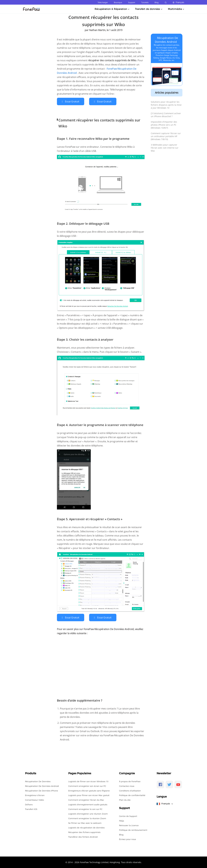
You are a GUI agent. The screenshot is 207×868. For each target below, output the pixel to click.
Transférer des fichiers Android (83, 837)
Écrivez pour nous (127, 839)
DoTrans (29, 804)
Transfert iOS (31, 809)
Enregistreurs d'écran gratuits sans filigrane (89, 790)
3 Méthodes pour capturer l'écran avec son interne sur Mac (165, 148)
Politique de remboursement (133, 830)
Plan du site (125, 800)
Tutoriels (145, 2)
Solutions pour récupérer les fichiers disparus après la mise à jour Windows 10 (166, 105)
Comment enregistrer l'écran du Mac (86, 800)
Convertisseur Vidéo (34, 800)
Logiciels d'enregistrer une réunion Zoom (88, 813)
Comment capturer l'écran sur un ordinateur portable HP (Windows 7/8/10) (166, 136)
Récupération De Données (38, 781)
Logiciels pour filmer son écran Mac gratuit (89, 795)
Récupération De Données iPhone (42, 790)
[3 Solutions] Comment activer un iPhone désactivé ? (166, 115)
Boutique (118, 2)
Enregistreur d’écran (35, 795)
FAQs (122, 820)
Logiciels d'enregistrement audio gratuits (88, 804)
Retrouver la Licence (129, 825)
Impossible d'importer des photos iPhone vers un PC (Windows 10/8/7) (164, 125)
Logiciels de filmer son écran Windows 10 (88, 781)
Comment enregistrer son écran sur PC (87, 786)
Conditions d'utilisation (130, 790)
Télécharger (103, 2)
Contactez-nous (127, 786)
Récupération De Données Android (42, 786)
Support (132, 2)
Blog (157, 2)
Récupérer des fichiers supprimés (84, 832)
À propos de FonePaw (130, 781)
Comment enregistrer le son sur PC (85, 809)
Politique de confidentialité (132, 795)
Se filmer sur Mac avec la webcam (85, 823)
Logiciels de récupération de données (86, 827)
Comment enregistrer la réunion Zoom (87, 818)
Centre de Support (128, 816)
